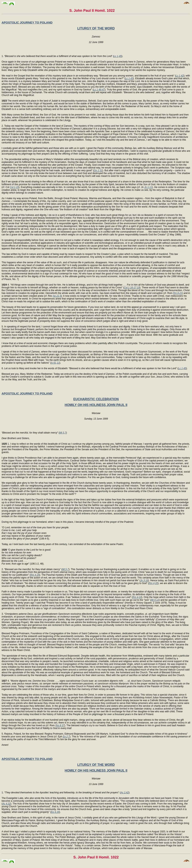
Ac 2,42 (125, 793)
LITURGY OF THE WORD (96, 28)
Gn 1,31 (98, 170)
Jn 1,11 (148, 187)
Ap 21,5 (57, 296)
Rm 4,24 (137, 597)
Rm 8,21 (178, 293)
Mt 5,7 (63, 433)
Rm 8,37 (60, 725)
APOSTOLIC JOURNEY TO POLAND (27, 22)
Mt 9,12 (155, 600)
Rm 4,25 (35, 575)
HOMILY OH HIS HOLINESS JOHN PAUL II (96, 405)
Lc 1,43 (129, 78)
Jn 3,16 (144, 580)
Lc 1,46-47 (99, 90)
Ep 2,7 (66, 737)
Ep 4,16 (55, 812)
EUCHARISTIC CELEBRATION (96, 399)
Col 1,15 (14, 187)
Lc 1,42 (180, 76)
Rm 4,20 (153, 583)
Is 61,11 (55, 363)
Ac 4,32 (6, 804)
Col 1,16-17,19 (132, 288)
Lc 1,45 (118, 56)
